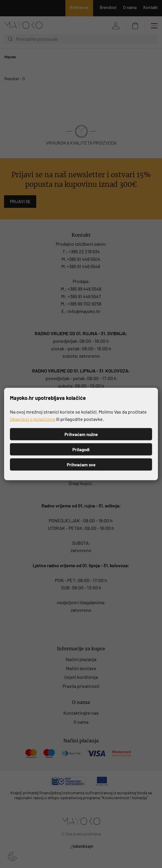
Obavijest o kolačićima (33, 419)
